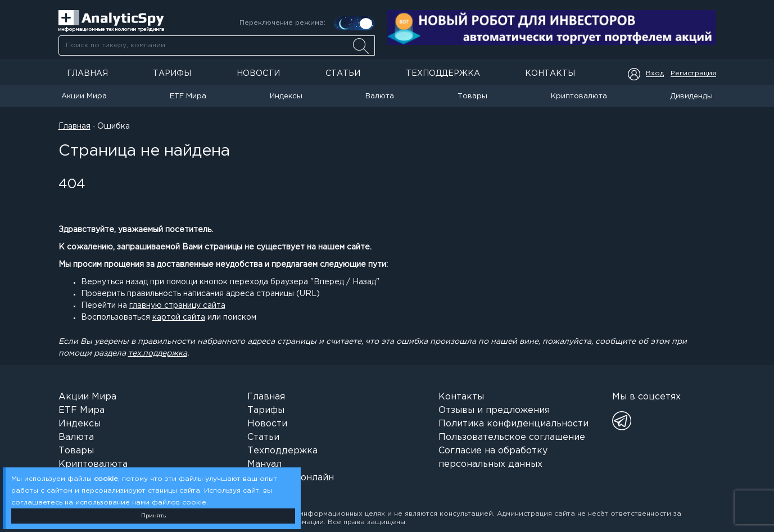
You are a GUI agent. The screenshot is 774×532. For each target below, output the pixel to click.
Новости (258, 74)
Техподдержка (443, 74)
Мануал (264, 464)
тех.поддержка (158, 353)
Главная (87, 74)
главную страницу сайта (177, 306)
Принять (153, 516)
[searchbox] (217, 46)
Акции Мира (84, 96)
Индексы (286, 96)
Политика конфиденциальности (513, 424)
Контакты (550, 74)
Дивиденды (691, 96)
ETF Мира (188, 96)
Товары (472, 96)
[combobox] (216, 46)
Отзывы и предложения (494, 410)
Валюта (380, 96)
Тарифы (172, 74)
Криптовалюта (579, 96)
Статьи (343, 74)
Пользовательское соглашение (512, 437)
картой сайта (179, 317)
